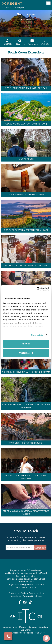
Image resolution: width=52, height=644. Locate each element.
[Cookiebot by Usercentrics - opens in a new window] (37, 289)
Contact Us (14, 593)
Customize (26, 353)
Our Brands (26, 630)
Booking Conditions (32, 596)
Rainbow (33, 627)
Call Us (7, 8)
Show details (37, 335)
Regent (23, 627)
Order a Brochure (29, 593)
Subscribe (40, 548)
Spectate (43, 627)
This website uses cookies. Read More (26, 633)
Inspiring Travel (10, 627)
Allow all (26, 344)
